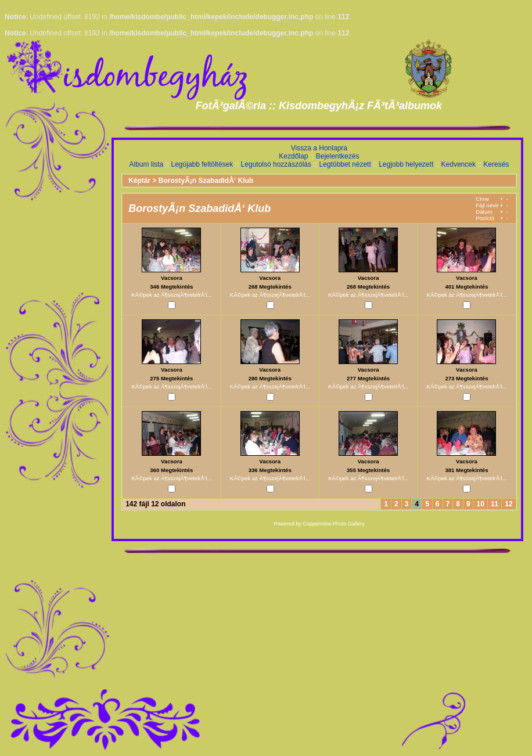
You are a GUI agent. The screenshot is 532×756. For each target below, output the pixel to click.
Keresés (496, 164)
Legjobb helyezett (406, 164)
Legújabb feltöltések (202, 164)
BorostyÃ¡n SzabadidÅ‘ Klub (206, 181)
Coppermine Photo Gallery (333, 524)
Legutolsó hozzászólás (276, 164)
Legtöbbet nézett (345, 164)
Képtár (139, 181)
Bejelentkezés (338, 156)
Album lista (146, 164)
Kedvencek (459, 164)
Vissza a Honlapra (319, 148)
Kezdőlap (293, 156)
